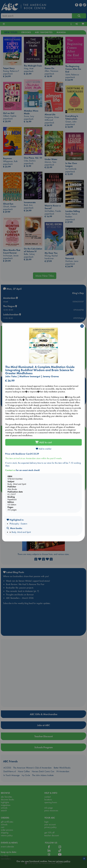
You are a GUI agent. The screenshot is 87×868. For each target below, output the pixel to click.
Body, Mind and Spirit (21, 532)
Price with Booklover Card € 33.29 (22, 454)
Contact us (10, 470)
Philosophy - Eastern (18, 524)
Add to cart (43, 442)
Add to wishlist (43, 449)
